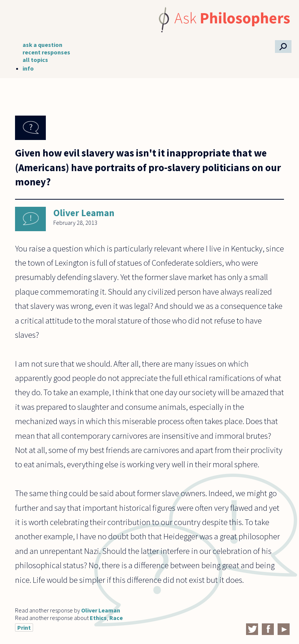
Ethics (98, 618)
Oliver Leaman (84, 213)
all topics (35, 60)
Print (24, 627)
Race (116, 618)
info (28, 68)
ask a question (42, 45)
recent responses (46, 52)
